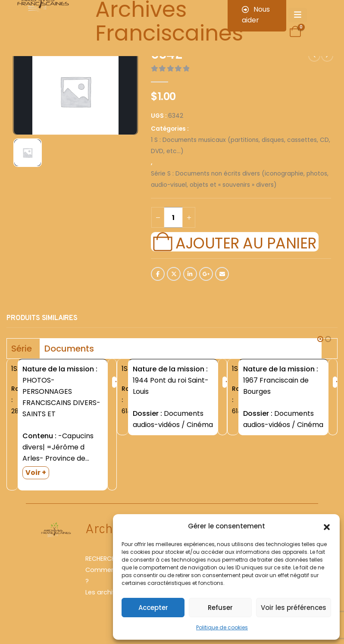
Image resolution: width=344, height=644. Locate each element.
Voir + (36, 473)
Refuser (220, 608)
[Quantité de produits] (173, 217)
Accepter (153, 608)
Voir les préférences (294, 608)
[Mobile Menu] (298, 15)
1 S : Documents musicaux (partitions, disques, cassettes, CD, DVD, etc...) (241, 146)
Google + (206, 274)
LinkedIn (190, 274)
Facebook (158, 274)
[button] (327, 526)
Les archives (104, 592)
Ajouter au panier (246, 242)
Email (222, 274)
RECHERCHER (104, 559)
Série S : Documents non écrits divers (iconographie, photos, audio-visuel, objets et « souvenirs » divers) (240, 179)
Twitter (174, 274)
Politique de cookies (222, 627)
